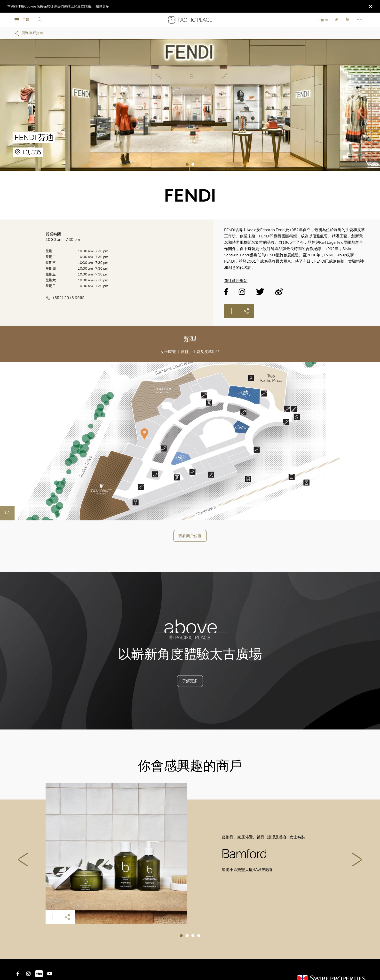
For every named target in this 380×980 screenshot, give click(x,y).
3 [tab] (193, 936)
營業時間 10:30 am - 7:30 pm (63, 237)
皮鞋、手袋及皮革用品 (200, 352)
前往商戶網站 (236, 281)
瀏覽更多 (102, 6)
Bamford (116, 854)
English (323, 20)
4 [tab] (199, 936)
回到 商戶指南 (28, 33)
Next (357, 860)
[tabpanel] (190, 105)
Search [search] (40, 20)
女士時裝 (168, 352)
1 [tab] (187, 164)
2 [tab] (193, 164)
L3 (7, 513)
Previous (23, 860)
